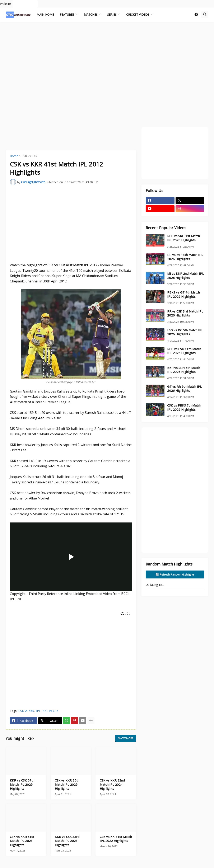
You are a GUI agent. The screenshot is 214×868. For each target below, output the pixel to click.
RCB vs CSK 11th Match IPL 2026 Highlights (184, 351)
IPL (38, 711)
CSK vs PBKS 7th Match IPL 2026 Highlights (184, 407)
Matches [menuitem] (91, 15)
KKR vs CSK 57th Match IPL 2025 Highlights (22, 784)
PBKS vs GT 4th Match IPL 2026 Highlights (183, 294)
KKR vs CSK (50, 711)
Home (14, 156)
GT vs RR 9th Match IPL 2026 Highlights (184, 389)
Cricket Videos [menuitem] (138, 15)
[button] (196, 15)
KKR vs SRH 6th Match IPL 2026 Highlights (184, 370)
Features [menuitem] (67, 15)
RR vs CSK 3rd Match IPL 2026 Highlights (185, 313)
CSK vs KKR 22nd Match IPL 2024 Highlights (112, 784)
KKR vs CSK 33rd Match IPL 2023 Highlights (67, 841)
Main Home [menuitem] (45, 15)
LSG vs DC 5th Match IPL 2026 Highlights (185, 332)
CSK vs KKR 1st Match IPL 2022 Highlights (116, 839)
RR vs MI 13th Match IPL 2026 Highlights (185, 257)
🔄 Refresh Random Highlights (175, 574)
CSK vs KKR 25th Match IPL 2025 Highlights (67, 784)
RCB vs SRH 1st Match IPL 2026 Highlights (183, 238)
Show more (126, 738)
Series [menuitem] (112, 15)
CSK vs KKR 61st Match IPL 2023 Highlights (22, 841)
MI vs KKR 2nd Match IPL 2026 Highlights (185, 276)
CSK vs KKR (29, 156)
